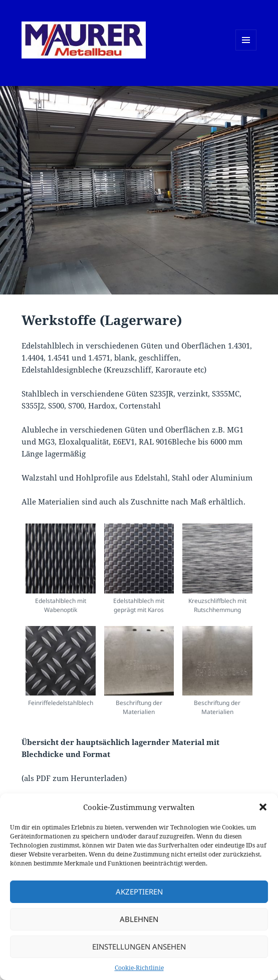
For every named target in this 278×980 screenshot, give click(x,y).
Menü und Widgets (246, 50)
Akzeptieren (139, 891)
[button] (263, 807)
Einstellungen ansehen (139, 946)
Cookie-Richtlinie (139, 968)
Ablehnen (139, 919)
